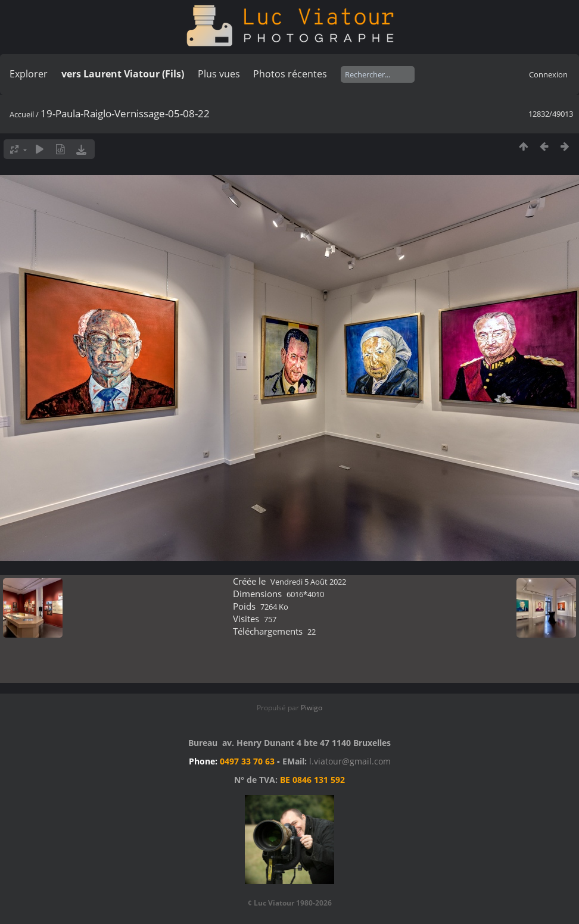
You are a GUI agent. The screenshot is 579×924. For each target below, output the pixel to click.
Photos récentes (290, 74)
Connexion (548, 74)
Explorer (29, 74)
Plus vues (219, 74)
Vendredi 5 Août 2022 (308, 582)
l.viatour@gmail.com (350, 761)
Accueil (22, 114)
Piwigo (312, 708)
